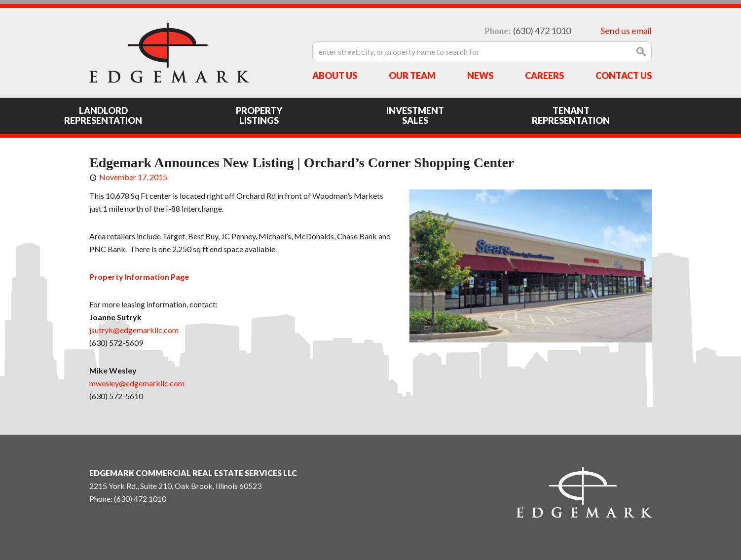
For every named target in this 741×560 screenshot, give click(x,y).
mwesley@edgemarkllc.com (137, 383)
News (480, 75)
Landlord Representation (103, 115)
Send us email (626, 31)
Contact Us (624, 75)
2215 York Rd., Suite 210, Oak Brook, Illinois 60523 (175, 486)
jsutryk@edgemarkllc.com (134, 330)
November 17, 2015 (133, 177)
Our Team (412, 75)
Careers (544, 75)
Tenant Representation (571, 115)
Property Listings (259, 115)
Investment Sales (415, 115)
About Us (335, 75)
